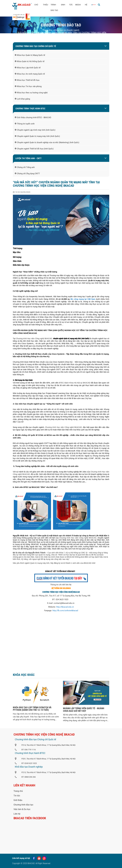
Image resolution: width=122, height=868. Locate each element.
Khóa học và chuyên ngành (66, 30)
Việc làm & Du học (22, 809)
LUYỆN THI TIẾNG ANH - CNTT (29, 158)
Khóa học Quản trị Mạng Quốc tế (30, 55)
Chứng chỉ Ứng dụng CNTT (27, 174)
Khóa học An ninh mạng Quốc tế (30, 74)
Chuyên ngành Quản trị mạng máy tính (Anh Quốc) (37, 136)
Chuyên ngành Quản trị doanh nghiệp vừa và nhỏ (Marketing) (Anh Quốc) (47, 143)
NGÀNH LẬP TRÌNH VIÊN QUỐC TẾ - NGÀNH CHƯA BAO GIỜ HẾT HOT (84, 710)
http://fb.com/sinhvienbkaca (65, 611)
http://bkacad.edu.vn (65, 607)
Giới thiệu (18, 800)
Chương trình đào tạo (23, 805)
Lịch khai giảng (22, 99)
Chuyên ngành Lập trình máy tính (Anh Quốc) (35, 130)
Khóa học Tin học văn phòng (28, 87)
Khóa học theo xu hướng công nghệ (31, 93)
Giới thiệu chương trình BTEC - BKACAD (33, 118)
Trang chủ (47, 30)
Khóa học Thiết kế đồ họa (27, 80)
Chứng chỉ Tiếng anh (25, 167)
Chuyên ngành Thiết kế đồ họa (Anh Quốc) (34, 149)
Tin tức (17, 796)
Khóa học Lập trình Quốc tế (28, 68)
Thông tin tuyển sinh (25, 124)
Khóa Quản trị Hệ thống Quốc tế (30, 62)
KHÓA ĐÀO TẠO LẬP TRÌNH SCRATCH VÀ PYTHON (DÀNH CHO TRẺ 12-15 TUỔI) (32, 709)
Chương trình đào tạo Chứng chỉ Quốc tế (36, 46)
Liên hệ (17, 814)
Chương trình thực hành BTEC (30, 109)
